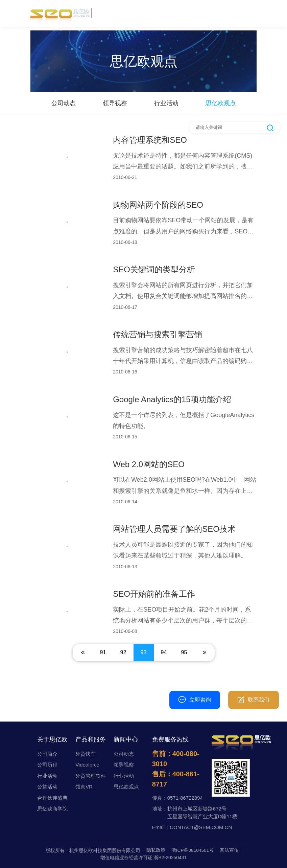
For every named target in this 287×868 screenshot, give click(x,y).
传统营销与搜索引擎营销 (158, 334)
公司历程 (47, 765)
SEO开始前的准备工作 (154, 594)
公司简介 (47, 754)
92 (123, 652)
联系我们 (254, 700)
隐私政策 (156, 850)
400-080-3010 (144, 696)
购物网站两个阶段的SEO (158, 205)
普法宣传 (230, 850)
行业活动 (166, 103)
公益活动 (47, 787)
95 (184, 652)
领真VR (84, 787)
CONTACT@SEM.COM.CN (201, 827)
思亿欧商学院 (52, 809)
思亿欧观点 (221, 103)
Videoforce (87, 765)
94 (164, 652)
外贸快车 (86, 754)
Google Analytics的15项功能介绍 (172, 399)
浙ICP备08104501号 (193, 850)
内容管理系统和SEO (150, 140)
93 (144, 652)
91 (103, 652)
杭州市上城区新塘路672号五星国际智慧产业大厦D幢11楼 (202, 813)
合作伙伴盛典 (52, 798)
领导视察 (115, 103)
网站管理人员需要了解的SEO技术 (174, 529)
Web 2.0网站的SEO (149, 464)
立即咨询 (195, 700)
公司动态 (64, 103)
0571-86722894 (185, 798)
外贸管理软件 (91, 776)
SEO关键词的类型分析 (154, 269)
